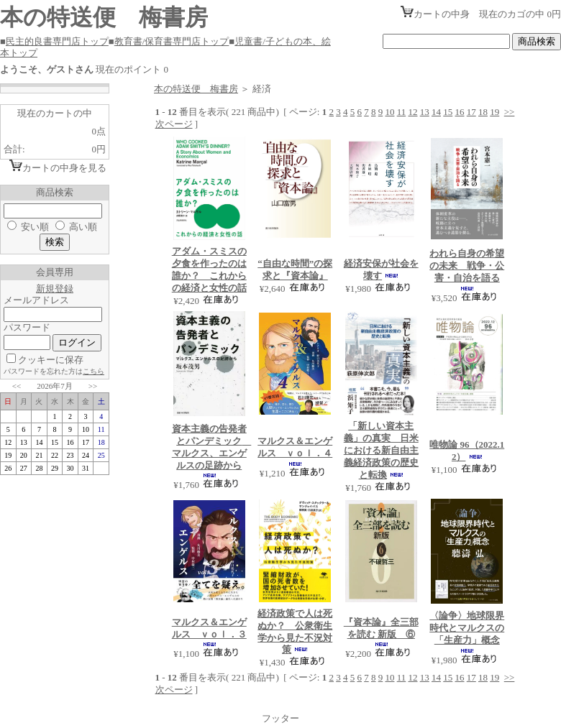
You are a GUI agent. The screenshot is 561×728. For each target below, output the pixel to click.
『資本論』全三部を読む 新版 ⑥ (381, 628)
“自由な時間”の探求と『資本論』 (295, 269)
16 (459, 112)
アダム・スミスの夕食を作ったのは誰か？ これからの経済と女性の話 (209, 269)
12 (412, 112)
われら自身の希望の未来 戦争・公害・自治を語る (467, 266)
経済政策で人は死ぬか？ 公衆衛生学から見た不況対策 (295, 632)
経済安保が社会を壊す (381, 269)
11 (402, 112)
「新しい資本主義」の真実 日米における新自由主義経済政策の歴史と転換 (381, 450)
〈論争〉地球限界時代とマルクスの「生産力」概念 (467, 628)
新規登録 (55, 289)
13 (425, 112)
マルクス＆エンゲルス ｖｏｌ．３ (209, 628)
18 (483, 112)
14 (436, 112)
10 (389, 112)
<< (17, 386)
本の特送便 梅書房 (196, 89)
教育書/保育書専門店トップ (172, 41)
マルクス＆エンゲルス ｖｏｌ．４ (295, 447)
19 (494, 112)
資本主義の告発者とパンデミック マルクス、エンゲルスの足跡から (212, 447)
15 (448, 112)
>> (93, 386)
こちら (93, 371)
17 (471, 112)
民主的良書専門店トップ (57, 41)
